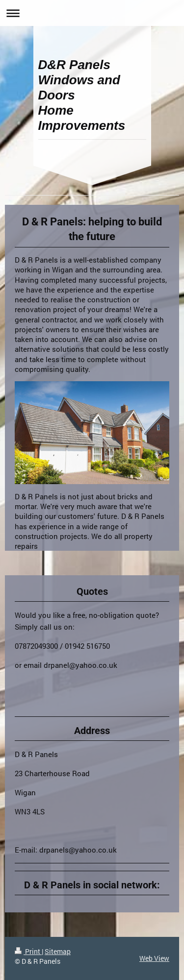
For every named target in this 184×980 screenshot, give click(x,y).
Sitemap (58, 951)
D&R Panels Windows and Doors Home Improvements (82, 95)
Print (28, 951)
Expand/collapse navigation (92, 13)
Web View (154, 958)
